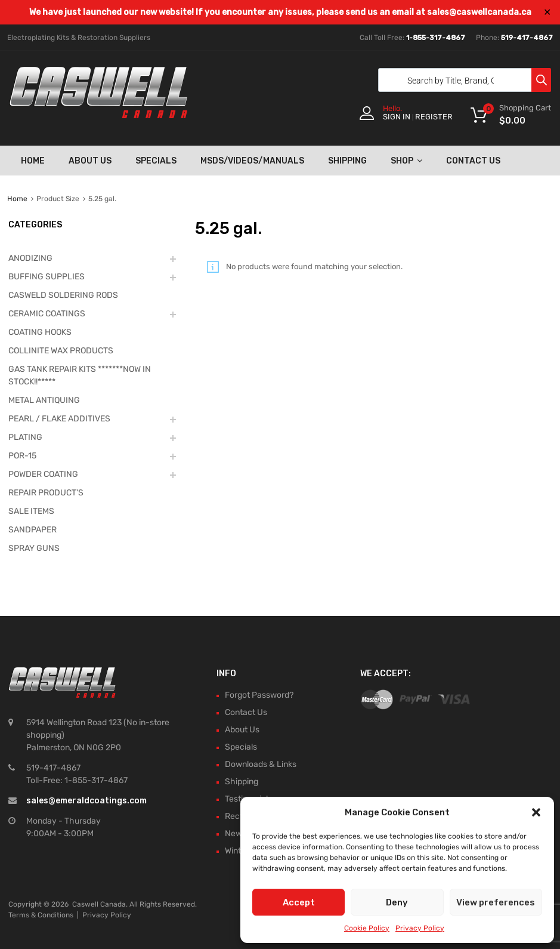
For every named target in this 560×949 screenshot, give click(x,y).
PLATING (25, 437)
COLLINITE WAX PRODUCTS (61, 351)
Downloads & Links (261, 764)
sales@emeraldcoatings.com (86, 801)
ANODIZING (30, 258)
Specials (156, 161)
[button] (536, 812)
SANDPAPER (33, 530)
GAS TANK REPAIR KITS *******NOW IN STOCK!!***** (80, 375)
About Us (90, 161)
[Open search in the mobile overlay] (462, 80)
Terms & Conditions (41, 915)
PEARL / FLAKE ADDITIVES (59, 419)
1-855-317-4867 (436, 38)
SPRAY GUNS (34, 548)
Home (33, 161)
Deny (397, 902)
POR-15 (22, 456)
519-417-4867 (527, 38)
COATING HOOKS (40, 332)
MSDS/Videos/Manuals (252, 161)
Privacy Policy (420, 928)
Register (434, 117)
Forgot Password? (259, 695)
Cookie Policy (367, 928)
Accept (299, 902)
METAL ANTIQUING (44, 400)
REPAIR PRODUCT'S (46, 493)
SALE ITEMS (31, 511)
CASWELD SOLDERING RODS (63, 295)
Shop (406, 161)
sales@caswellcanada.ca (479, 12)
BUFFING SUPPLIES (47, 277)
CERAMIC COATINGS (47, 314)
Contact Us (473, 161)
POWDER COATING (43, 474)
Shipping (347, 161)
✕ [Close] (547, 12)
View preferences (496, 902)
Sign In (397, 117)
